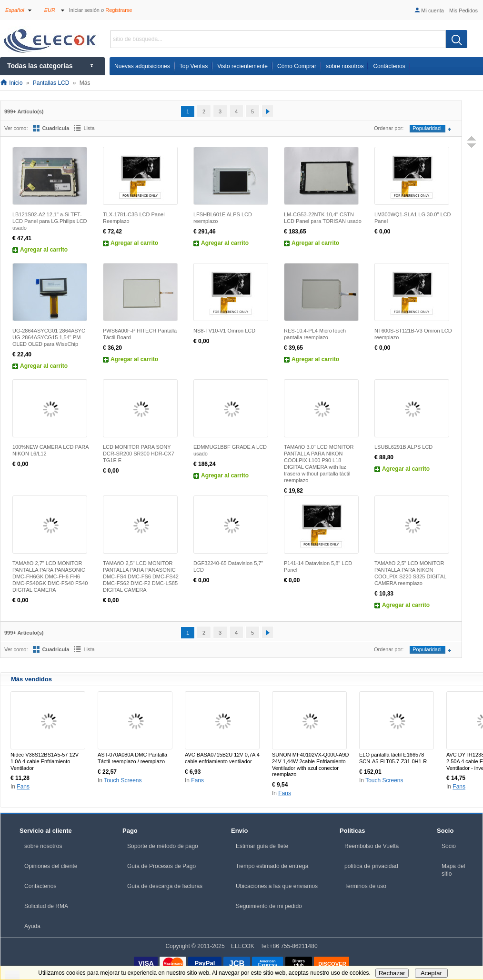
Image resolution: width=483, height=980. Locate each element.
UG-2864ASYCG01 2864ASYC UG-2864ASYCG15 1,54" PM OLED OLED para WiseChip (49, 337)
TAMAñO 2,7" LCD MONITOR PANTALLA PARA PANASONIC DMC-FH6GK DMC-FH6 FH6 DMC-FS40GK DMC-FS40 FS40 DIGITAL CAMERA (50, 576)
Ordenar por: (389, 128)
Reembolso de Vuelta (372, 846)
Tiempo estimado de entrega (272, 866)
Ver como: (16, 128)
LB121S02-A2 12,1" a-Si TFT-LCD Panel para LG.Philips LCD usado (50, 221)
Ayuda (32, 926)
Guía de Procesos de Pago (161, 866)
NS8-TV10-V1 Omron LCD (224, 331)
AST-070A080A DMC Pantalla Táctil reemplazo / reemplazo (132, 758)
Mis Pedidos (463, 10)
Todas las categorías (40, 66)
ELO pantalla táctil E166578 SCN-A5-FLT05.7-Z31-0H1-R (393, 758)
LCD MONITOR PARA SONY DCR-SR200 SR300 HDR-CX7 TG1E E (139, 454)
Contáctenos (40, 886)
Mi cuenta (429, 10)
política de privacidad (371, 866)
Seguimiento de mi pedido (269, 906)
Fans (23, 787)
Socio (449, 846)
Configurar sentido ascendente (452, 129)
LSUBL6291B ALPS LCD (403, 447)
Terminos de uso (365, 886)
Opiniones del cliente (51, 866)
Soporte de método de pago (163, 846)
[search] (457, 39)
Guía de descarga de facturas (165, 886)
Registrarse (119, 10)
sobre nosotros (43, 846)
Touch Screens (123, 780)
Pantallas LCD (51, 83)
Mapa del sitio (453, 870)
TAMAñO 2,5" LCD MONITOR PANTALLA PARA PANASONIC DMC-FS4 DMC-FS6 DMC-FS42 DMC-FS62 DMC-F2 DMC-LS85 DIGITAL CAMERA (141, 576)
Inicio (11, 83)
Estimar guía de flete (262, 846)
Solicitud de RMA (46, 906)
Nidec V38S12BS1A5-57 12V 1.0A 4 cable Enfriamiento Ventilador (45, 761)
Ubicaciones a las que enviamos (277, 886)
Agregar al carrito (44, 250)
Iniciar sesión (84, 10)
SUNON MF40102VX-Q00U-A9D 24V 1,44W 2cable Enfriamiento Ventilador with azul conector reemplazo (310, 764)
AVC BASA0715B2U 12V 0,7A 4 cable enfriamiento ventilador (222, 758)
